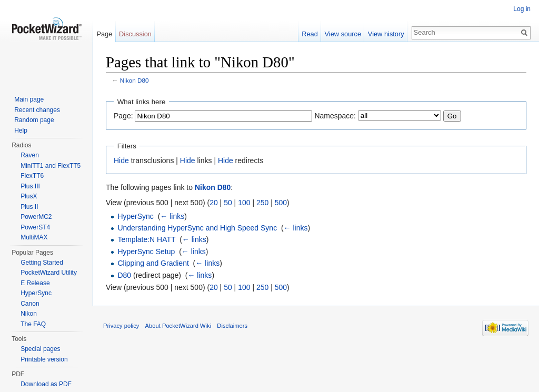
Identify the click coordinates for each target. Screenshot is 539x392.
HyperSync (135, 216)
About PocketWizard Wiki (178, 326)
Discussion (135, 34)
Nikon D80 (134, 80)
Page (104, 34)
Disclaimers (232, 326)
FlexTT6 (32, 176)
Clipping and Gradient (153, 263)
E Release (35, 283)
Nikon (29, 314)
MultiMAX (34, 237)
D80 (124, 275)
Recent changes (37, 110)
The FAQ (33, 324)
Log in (522, 9)
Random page (34, 120)
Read (310, 34)
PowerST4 (35, 227)
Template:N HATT (146, 239)
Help (21, 130)
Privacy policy (121, 326)
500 (281, 203)
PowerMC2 (36, 217)
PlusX (29, 196)
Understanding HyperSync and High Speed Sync (197, 228)
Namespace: (335, 116)
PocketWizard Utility (49, 273)
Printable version (44, 359)
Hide (121, 160)
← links (172, 216)
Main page (29, 99)
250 (262, 203)
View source (343, 34)
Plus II (29, 207)
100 (244, 203)
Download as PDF (46, 384)
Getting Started (42, 263)
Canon (30, 304)
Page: (123, 116)
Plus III (30, 186)
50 (228, 203)
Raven (30, 155)
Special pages (40, 349)
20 (214, 203)
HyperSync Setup (146, 252)
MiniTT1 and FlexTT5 (51, 166)
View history (386, 34)
